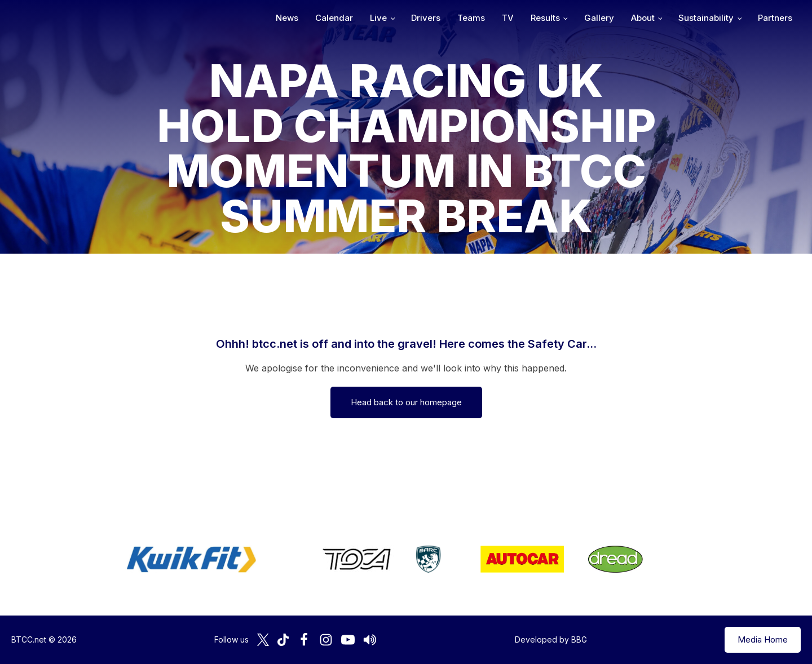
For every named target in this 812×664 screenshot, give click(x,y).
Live (378, 18)
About (643, 18)
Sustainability (706, 18)
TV (508, 18)
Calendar (334, 18)
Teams (471, 18)
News (287, 18)
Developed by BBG (551, 639)
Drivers (426, 18)
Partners (775, 18)
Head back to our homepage (406, 402)
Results (545, 18)
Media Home (763, 639)
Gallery (599, 18)
